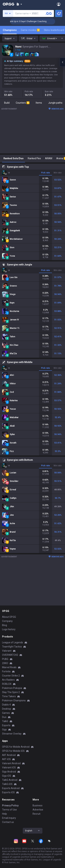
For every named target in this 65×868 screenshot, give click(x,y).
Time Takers (9, 696)
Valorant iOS (9, 767)
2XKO (5, 663)
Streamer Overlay (12, 734)
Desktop (7, 709)
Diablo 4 (6, 705)
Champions (10, 30)
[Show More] (19, 4)
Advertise (38, 810)
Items (39, 103)
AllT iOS (6, 759)
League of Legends (13, 642)
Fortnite (6, 671)
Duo (4, 717)
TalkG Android (10, 780)
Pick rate (45, 173)
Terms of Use (9, 810)
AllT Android (9, 755)
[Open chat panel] (62, 62)
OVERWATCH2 (10, 655)
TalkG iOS (7, 784)
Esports (6, 725)
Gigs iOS (7, 776)
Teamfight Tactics (12, 647)
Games (6, 713)
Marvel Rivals (9, 667)
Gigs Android (9, 772)
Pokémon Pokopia (12, 688)
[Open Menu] (59, 4)
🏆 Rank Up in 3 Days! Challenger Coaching (32, 21)
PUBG (5, 659)
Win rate (58, 173)
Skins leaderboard (54, 30)
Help (5, 814)
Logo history (9, 629)
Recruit (36, 814)
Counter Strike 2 (11, 676)
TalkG (5, 721)
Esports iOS (8, 792)
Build (7, 103)
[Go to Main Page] (8, 4)
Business (38, 805)
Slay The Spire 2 (11, 692)
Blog (5, 625)
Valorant (7, 651)
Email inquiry (9, 818)
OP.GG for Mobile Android (16, 747)
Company (7, 621)
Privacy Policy (10, 805)
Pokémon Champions (14, 700)
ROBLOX (7, 684)
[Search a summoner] (49, 13)
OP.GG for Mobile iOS (13, 751)
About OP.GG (9, 617)
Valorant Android (11, 763)
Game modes (30, 30)
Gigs (4, 729)
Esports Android (11, 788)
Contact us (8, 822)
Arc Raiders (8, 680)
